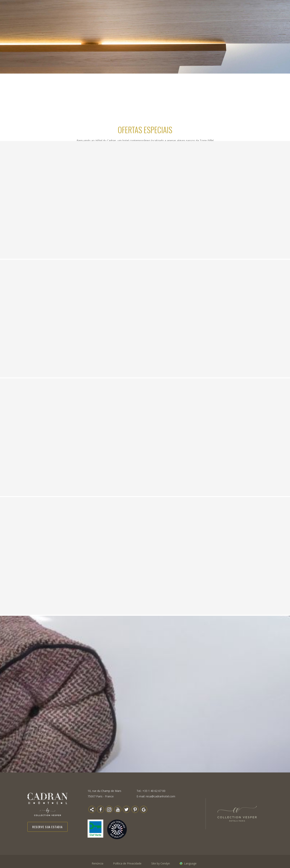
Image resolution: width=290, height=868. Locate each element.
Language (190, 863)
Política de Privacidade (127, 863)
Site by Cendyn (161, 863)
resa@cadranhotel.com (160, 796)
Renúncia (97, 863)
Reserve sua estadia (48, 827)
